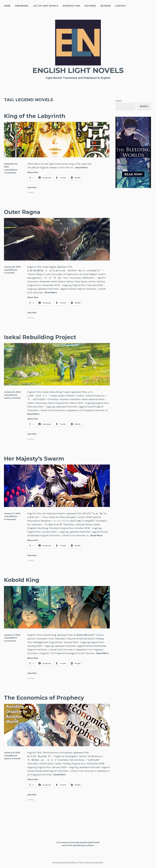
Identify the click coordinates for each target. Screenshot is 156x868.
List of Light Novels (46, 6)
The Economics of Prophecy (46, 698)
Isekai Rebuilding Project (42, 337)
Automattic (99, 863)
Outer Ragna (23, 212)
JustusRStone (11, 170)
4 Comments (10, 519)
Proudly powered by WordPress (65, 863)
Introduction (71, 6)
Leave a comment (12, 398)
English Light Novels (78, 70)
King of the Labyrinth (36, 116)
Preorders (22, 6)
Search (119, 101)
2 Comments (10, 641)
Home (7, 6)
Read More (82, 168)
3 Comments (10, 173)
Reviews (106, 6)
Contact (121, 6)
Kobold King (22, 580)
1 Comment (9, 273)
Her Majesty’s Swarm (35, 458)
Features (90, 6)
